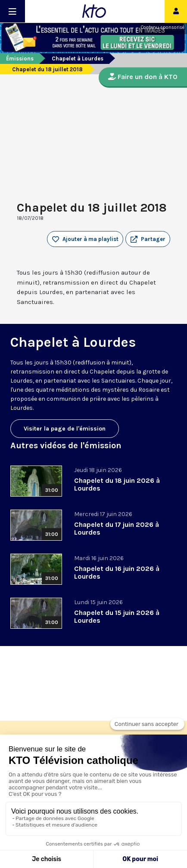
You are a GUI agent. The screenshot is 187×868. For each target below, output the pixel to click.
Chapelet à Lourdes (78, 59)
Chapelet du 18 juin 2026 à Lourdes (117, 484)
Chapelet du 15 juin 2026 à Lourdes (117, 616)
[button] (148, 239)
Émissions (20, 59)
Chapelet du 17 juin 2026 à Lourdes (117, 528)
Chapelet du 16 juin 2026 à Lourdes (117, 572)
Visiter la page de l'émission (65, 429)
